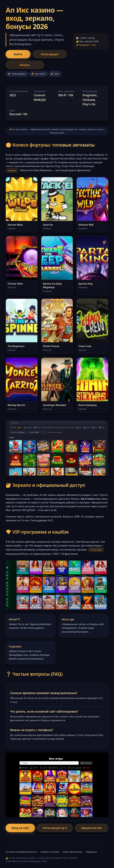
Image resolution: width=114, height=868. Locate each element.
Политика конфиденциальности (21, 853)
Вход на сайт (22, 829)
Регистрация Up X (55, 829)
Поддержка (91, 853)
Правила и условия (50, 853)
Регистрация (41, 54)
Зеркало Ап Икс (90, 829)
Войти (15, 54)
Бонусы (16, 65)
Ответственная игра (72, 853)
